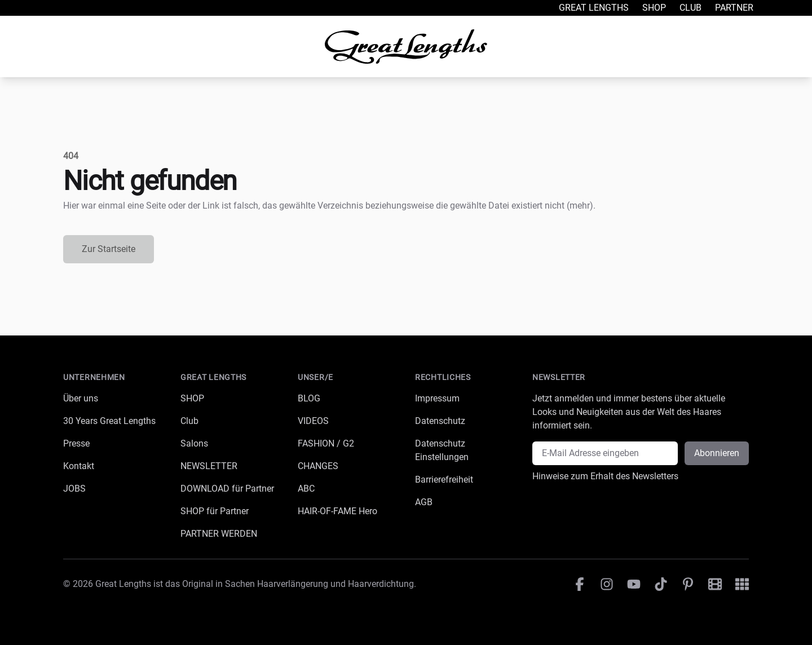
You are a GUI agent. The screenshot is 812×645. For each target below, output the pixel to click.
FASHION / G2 (326, 443)
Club (690, 8)
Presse (76, 443)
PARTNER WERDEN (219, 534)
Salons (194, 443)
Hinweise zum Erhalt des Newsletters (605, 476)
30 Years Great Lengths (109, 421)
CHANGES (318, 466)
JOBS (74, 489)
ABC (306, 489)
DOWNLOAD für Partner (227, 489)
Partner (734, 8)
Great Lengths (594, 8)
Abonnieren (717, 453)
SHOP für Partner (215, 511)
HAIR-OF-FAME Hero (337, 511)
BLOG (309, 398)
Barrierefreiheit (444, 480)
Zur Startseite (109, 249)
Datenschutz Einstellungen (442, 450)
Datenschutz (440, 421)
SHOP (192, 398)
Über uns (81, 398)
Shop (654, 8)
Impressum (437, 398)
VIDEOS (313, 421)
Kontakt (79, 466)
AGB (424, 502)
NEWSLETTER (209, 466)
